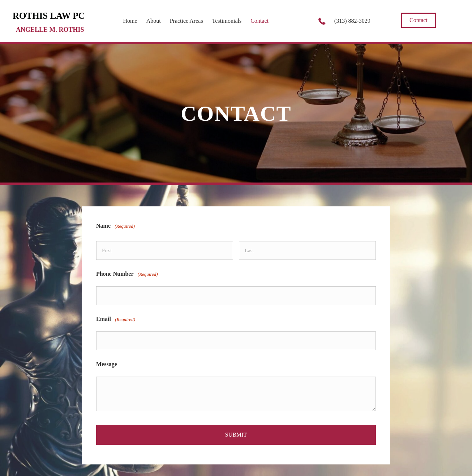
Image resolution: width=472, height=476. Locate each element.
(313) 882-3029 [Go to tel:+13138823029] (352, 21)
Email (116, 312)
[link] (130, 20)
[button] (419, 20)
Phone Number (127, 271)
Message (107, 353)
